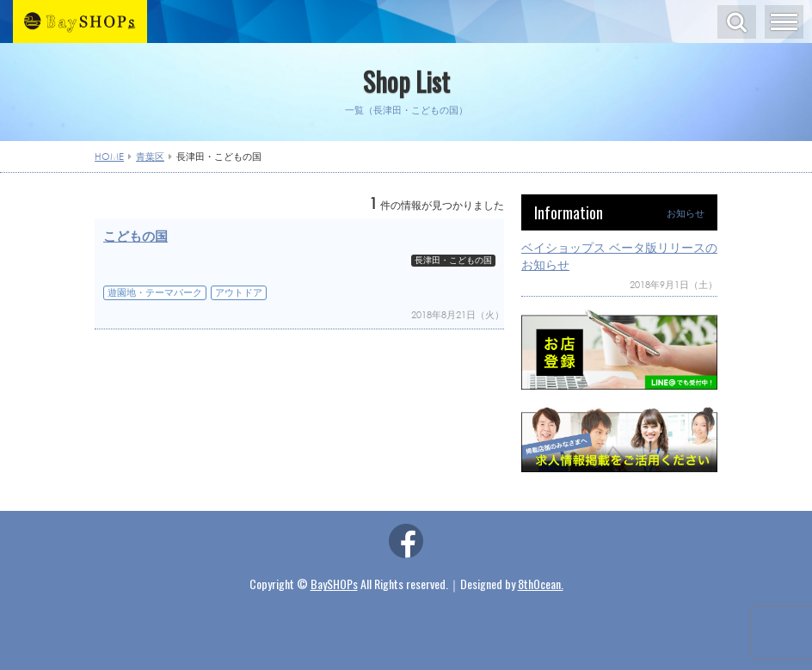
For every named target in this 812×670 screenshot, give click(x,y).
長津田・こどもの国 (453, 261)
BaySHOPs (334, 584)
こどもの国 (135, 236)
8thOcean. (541, 584)
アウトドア (239, 292)
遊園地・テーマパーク (155, 292)
